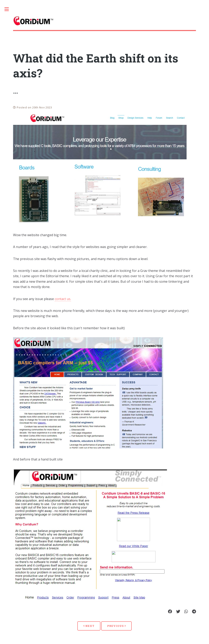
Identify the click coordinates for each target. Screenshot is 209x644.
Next (89, 626)
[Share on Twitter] (178, 612)
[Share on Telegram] (194, 612)
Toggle (9, 9)
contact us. (63, 299)
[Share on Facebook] (170, 612)
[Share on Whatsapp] (186, 612)
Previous (117, 626)
